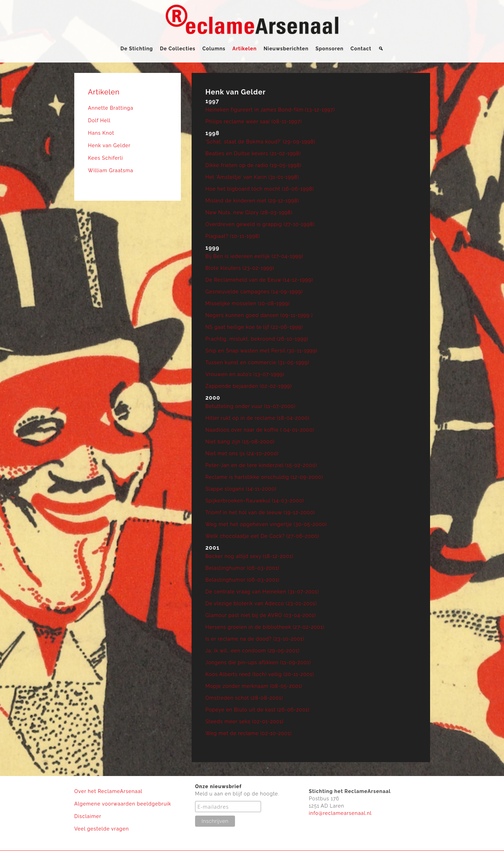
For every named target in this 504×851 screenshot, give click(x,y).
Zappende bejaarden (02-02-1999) (249, 386)
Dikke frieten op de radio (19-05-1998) (254, 165)
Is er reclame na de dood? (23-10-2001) (255, 639)
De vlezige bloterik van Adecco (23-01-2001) (261, 603)
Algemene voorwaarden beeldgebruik (123, 804)
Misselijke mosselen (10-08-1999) (248, 303)
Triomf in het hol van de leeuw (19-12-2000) (260, 512)
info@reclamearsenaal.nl (340, 813)
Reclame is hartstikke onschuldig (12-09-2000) (264, 477)
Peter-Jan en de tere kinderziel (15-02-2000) (261, 465)
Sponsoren (330, 49)
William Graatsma (111, 170)
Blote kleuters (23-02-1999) (240, 268)
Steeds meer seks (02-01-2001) (245, 721)
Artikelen (245, 49)
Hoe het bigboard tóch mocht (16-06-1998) (260, 189)
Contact (361, 49)
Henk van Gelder (110, 145)
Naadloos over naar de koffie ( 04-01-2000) (260, 430)
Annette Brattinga (111, 108)
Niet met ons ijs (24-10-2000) (242, 453)
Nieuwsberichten (286, 49)
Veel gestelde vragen (102, 829)
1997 (212, 101)
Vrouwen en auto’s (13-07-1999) (245, 374)
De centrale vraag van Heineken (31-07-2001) (262, 592)
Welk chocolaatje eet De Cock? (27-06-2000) (262, 536)
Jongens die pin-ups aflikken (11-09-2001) (258, 662)
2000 (213, 398)
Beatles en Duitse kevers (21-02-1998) (253, 153)
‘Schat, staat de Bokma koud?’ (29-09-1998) (261, 142)
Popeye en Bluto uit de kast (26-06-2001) (258, 710)
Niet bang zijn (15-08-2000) (240, 442)
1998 (212, 133)
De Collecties (178, 49)
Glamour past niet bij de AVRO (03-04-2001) (261, 615)
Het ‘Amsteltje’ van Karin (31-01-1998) (252, 177)
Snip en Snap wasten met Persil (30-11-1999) (262, 351)
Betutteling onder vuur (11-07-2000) (251, 406)
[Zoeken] (381, 49)
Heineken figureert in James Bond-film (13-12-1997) (270, 110)
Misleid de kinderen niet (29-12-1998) (252, 201)
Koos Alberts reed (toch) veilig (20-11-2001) (260, 674)
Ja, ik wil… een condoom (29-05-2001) (253, 651)
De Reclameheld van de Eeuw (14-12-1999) (259, 280)
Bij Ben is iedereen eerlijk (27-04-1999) (254, 256)
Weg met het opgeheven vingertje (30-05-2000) (266, 524)
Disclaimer (88, 816)
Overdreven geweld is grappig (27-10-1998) (260, 224)
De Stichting (137, 49)
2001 (213, 548)
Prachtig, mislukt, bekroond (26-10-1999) (257, 339)
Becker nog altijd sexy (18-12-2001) (249, 556)
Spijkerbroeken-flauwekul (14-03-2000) (255, 501)
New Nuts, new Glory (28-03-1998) (249, 212)
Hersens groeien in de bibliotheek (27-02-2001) (265, 627)
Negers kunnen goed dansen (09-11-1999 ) (259, 315)
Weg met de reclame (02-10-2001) (249, 733)
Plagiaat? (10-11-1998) (233, 236)
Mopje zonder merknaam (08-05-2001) (254, 686)
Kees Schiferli (106, 158)
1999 (212, 248)
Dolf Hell (99, 120)
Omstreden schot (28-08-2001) (244, 698)
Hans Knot (101, 133)
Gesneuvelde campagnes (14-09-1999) (254, 292)
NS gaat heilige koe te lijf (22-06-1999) (254, 327)
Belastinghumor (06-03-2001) (242, 568)
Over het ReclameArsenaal (108, 791)
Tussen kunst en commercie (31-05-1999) (257, 362)
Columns (214, 49)
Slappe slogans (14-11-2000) (241, 489)
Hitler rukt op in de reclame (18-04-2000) (258, 418)
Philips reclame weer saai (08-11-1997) (254, 122)
